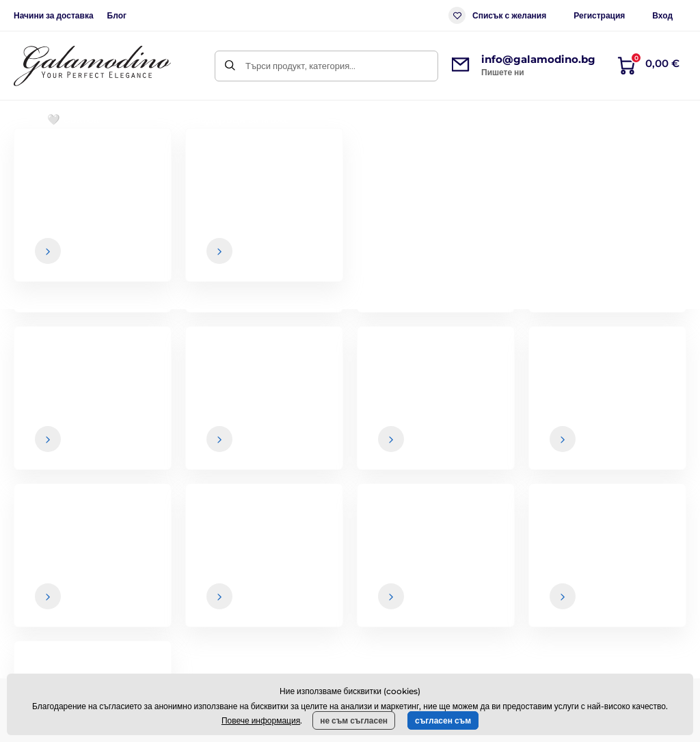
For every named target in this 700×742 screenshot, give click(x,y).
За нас (626, 558)
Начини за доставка (54, 15)
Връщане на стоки (419, 612)
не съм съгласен (354, 720)
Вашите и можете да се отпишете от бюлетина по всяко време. (508, 459)
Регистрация (599, 15)
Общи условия (411, 558)
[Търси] (230, 66)
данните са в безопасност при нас (438, 453)
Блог (117, 15)
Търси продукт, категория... (300, 66)
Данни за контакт (648, 585)
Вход (662, 15)
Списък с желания (497, 15)
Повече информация (261, 720)
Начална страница (49, 161)
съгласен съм (443, 720)
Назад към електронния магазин (350, 350)
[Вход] (664, 426)
